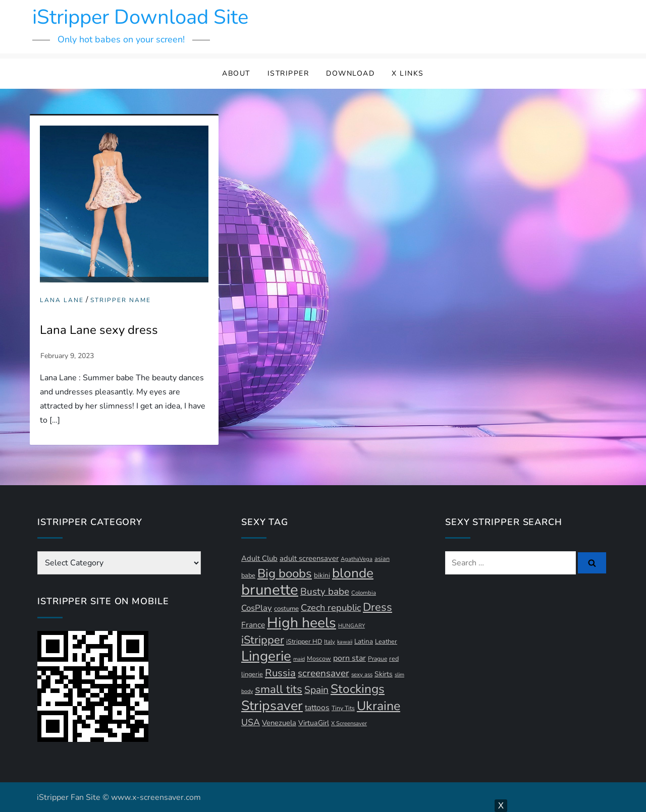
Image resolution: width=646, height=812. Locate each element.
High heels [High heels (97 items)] (302, 623)
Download (350, 73)
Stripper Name (121, 300)
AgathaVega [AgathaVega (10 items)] (357, 559)
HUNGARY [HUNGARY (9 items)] (352, 626)
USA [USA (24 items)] (251, 722)
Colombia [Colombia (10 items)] (364, 593)
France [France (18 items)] (253, 625)
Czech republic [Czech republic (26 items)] (331, 607)
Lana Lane (62, 300)
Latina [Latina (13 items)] (364, 642)
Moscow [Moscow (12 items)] (319, 658)
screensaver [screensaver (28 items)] (324, 673)
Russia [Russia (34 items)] (280, 673)
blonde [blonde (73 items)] (353, 573)
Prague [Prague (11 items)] (378, 659)
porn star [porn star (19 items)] (349, 658)
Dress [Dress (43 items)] (378, 607)
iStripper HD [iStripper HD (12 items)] (304, 641)
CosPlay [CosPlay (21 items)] (257, 608)
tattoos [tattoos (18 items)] (317, 708)
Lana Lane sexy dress (99, 330)
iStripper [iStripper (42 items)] (263, 640)
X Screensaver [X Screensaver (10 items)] (349, 723)
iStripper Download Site (140, 17)
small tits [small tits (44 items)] (279, 689)
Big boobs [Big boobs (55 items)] (285, 573)
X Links (408, 73)
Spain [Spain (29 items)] (316, 690)
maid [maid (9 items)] (299, 659)
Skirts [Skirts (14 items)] (384, 674)
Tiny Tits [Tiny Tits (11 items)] (343, 708)
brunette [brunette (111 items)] (270, 590)
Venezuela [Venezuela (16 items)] (279, 723)
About (236, 73)
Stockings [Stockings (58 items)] (358, 689)
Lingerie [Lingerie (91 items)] (266, 656)
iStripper (288, 73)
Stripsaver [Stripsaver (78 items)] (272, 706)
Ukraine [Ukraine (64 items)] (379, 706)
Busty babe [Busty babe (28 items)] (325, 592)
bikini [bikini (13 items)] (322, 575)
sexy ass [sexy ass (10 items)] (362, 675)
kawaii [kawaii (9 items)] (345, 642)
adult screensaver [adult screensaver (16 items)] (309, 558)
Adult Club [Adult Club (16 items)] (259, 558)
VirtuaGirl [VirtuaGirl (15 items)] (314, 723)
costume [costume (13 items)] (286, 609)
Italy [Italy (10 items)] (330, 642)
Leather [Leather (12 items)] (386, 641)
